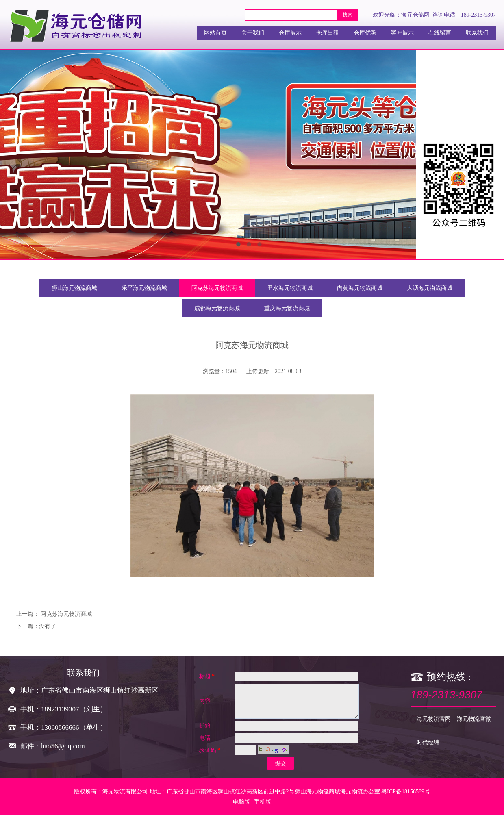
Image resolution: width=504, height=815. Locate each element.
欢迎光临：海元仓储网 (401, 15)
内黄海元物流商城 (360, 288)
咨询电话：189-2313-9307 (464, 15)
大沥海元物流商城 (430, 288)
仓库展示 (290, 33)
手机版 (263, 802)
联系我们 (477, 33)
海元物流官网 (434, 719)
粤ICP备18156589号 (406, 792)
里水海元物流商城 (290, 288)
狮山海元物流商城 (74, 288)
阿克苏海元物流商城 (217, 288)
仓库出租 (328, 33)
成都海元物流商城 (217, 308)
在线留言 (440, 33)
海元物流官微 (474, 719)
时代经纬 (428, 742)
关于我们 (253, 33)
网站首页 (215, 33)
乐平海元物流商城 (144, 288)
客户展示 (402, 33)
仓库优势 (365, 33)
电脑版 (241, 802)
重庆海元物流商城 (287, 308)
